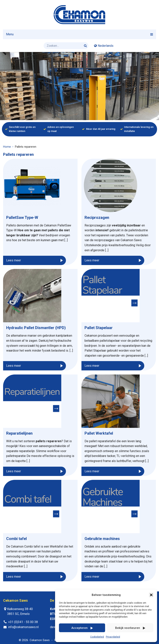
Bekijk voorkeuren (128, 628)
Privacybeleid (113, 637)
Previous (6, 52)
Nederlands (106, 46)
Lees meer (14, 260)
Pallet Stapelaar (99, 328)
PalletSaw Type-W (22, 218)
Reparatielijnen (19, 433)
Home (7, 147)
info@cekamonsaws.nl (23, 627)
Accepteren (79, 628)
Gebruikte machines (102, 539)
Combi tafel (16, 539)
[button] (151, 595)
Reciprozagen (97, 218)
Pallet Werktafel (99, 433)
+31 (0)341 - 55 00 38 (23, 622)
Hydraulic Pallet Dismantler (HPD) (36, 328)
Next (153, 52)
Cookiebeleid (97, 637)
